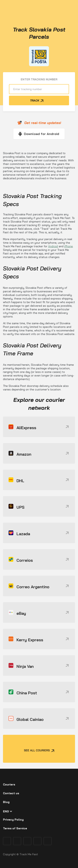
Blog (6, 802)
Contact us (11, 793)
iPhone (69, 246)
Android (53, 246)
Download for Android (41, 134)
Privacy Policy (13, 820)
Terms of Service (15, 828)
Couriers (9, 784)
